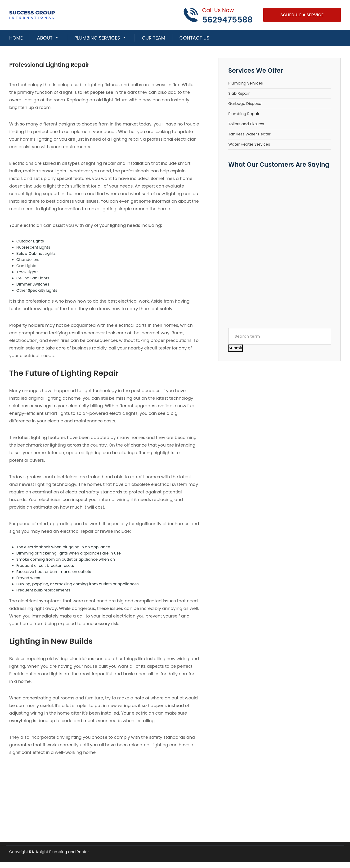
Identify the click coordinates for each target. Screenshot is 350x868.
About (45, 38)
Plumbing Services (97, 38)
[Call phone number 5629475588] (218, 15)
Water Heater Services (249, 144)
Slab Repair (239, 93)
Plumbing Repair (244, 114)
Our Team (154, 38)
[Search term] (280, 336)
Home (16, 38)
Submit (236, 348)
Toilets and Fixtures (246, 124)
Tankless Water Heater (249, 134)
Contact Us (194, 38)
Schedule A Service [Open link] (302, 15)
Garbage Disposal (245, 104)
